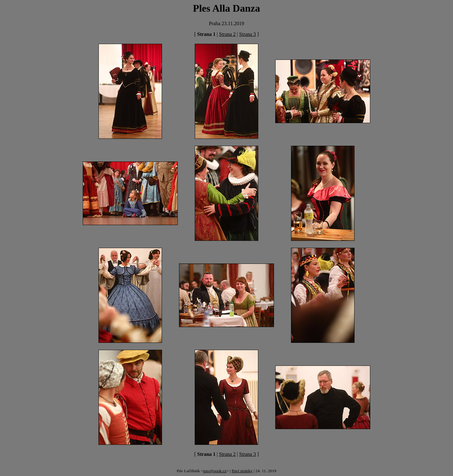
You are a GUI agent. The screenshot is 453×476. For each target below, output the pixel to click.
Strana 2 (227, 34)
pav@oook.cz (215, 471)
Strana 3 (247, 34)
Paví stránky (242, 471)
